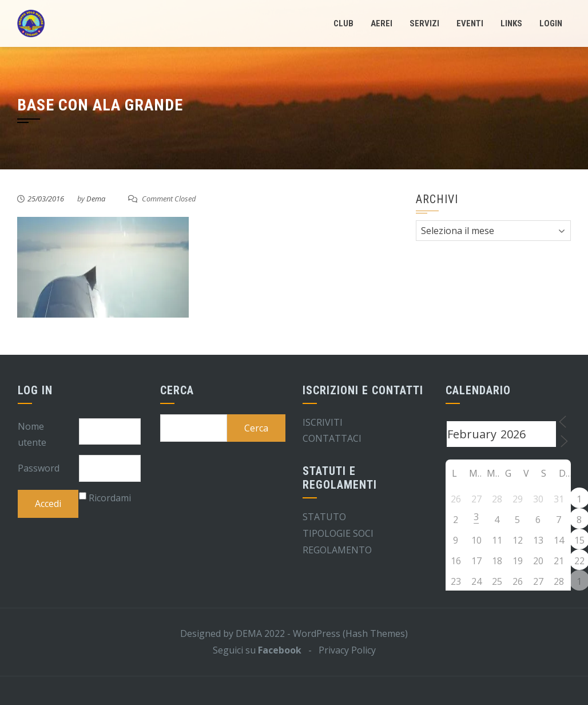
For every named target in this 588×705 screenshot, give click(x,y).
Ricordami (110, 498)
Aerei (382, 23)
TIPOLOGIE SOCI (338, 533)
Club (343, 23)
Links (511, 23)
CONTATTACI (332, 438)
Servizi (424, 23)
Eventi (470, 23)
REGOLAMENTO (337, 550)
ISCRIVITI (323, 422)
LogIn (551, 23)
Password (39, 468)
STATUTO (324, 517)
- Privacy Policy (339, 650)
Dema (96, 199)
